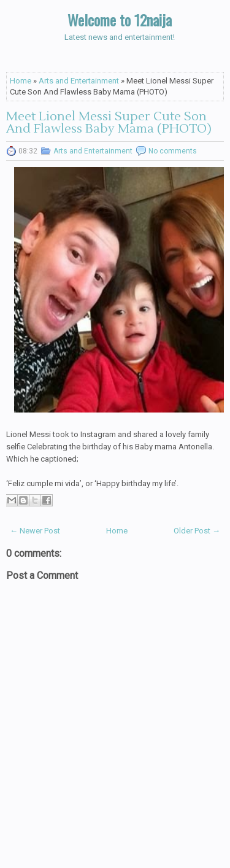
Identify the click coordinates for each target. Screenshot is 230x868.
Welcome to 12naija (120, 20)
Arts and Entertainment (79, 81)
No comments (173, 151)
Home (21, 81)
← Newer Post (35, 531)
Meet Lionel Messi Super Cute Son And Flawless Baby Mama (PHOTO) (109, 123)
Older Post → (197, 531)
